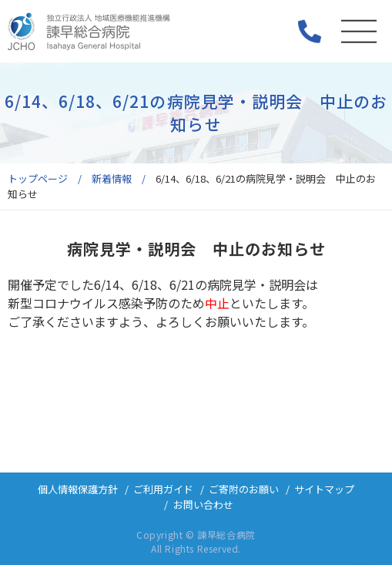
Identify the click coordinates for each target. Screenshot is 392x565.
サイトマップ (324, 489)
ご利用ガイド (163, 489)
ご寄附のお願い (244, 489)
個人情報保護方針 (78, 489)
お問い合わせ (203, 504)
